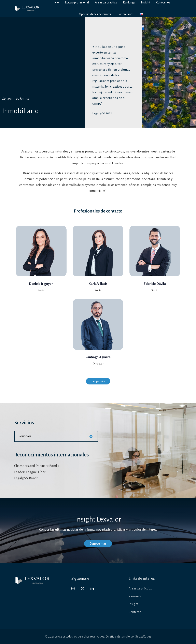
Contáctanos (126, 14)
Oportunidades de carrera (95, 14)
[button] (56, 436)
